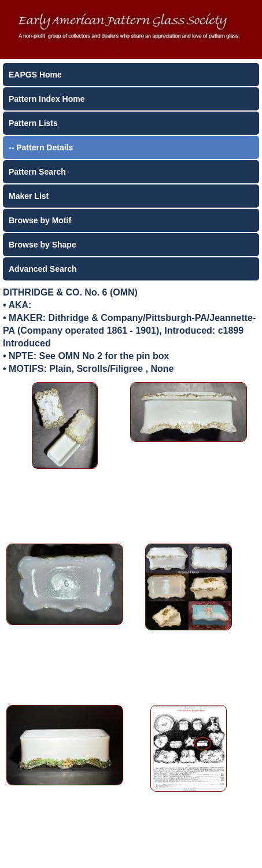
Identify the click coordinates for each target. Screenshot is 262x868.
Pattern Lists (33, 123)
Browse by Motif (40, 220)
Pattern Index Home (47, 99)
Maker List (29, 196)
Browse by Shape (43, 245)
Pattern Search (37, 172)
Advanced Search (43, 269)
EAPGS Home (35, 75)
